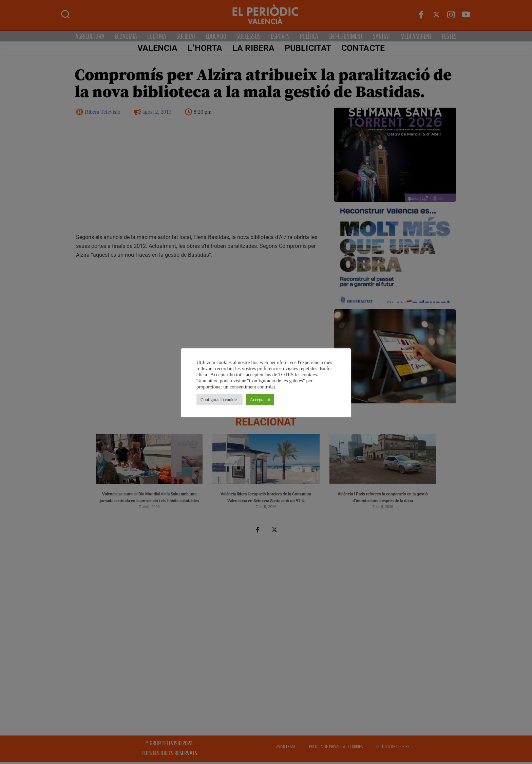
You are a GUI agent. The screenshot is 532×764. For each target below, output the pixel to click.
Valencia (157, 48)
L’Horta (205, 48)
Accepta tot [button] (260, 399)
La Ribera (253, 48)
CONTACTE (363, 48)
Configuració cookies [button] (220, 399)
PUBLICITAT (308, 48)
